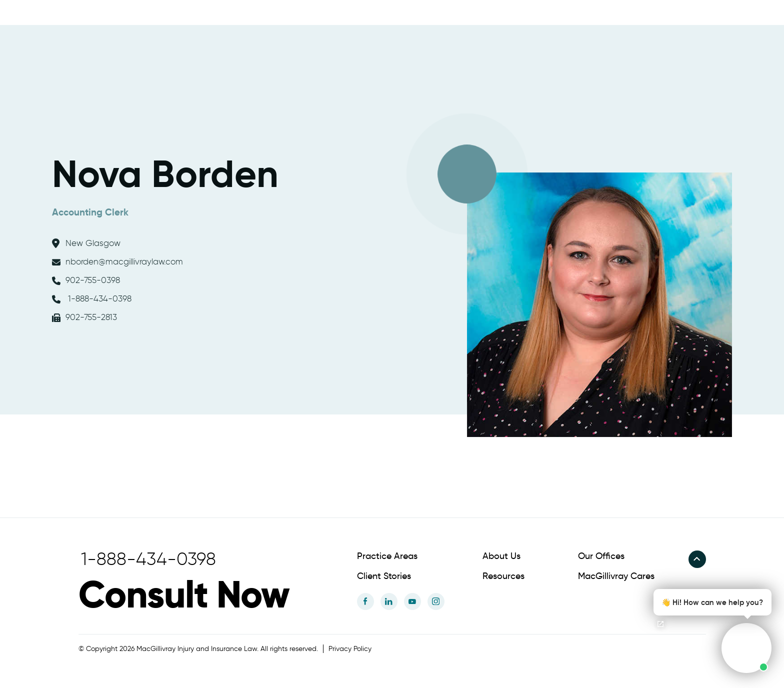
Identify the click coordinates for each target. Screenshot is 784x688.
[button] (710, 631)
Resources (503, 576)
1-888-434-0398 (92, 298)
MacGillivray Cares (616, 576)
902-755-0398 (86, 280)
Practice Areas (387, 556)
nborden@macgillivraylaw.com (117, 261)
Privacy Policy (350, 649)
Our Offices (601, 556)
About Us (501, 556)
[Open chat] (660, 624)
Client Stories (384, 576)
